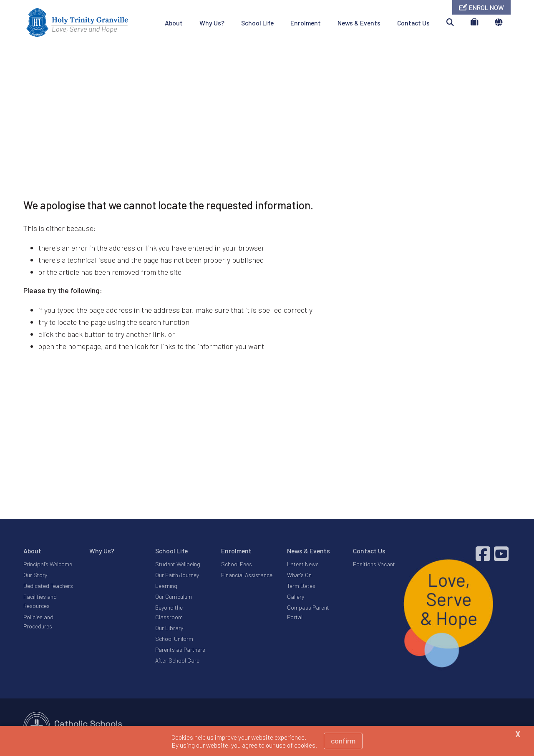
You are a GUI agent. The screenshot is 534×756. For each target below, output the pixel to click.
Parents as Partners (180, 649)
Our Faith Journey (177, 575)
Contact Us (413, 23)
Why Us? (212, 23)
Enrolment (306, 23)
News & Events (359, 23)
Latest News (303, 564)
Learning (166, 586)
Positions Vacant (374, 564)
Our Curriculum (174, 597)
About (174, 23)
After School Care (177, 660)
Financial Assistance (247, 575)
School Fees (237, 564)
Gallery (296, 597)
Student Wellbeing (178, 564)
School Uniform (174, 639)
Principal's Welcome (48, 564)
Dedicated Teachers (48, 586)
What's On (299, 575)
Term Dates (301, 586)
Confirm (343, 741)
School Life (257, 23)
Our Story (35, 575)
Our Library (169, 628)
